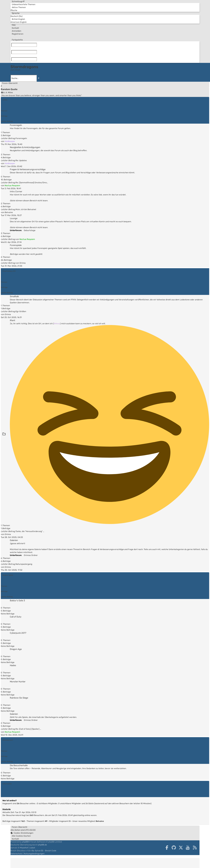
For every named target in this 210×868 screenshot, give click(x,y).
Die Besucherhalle (19, 765)
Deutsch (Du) (16, 16)
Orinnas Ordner (30, 555)
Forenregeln (16, 125)
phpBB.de (42, 845)
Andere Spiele (8, 575)
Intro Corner (16, 191)
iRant (12, 320)
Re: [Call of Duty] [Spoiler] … (28, 729)
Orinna (23, 263)
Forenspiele (16, 245)
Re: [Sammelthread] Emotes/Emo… (32, 183)
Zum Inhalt (15, 70)
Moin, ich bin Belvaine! (26, 209)
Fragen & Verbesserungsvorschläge (28, 169)
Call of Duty (16, 617)
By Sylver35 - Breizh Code (44, 851)
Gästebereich (8, 740)
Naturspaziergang (24, 564)
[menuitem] (23, 4)
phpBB (25, 842)
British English (18, 19)
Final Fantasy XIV (9, 271)
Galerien (14, 540)
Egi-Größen (21, 311)
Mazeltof (24, 848)
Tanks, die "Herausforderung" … (30, 531)
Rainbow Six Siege (19, 698)
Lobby (5, 100)
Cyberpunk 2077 (18, 633)
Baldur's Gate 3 (17, 601)
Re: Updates (21, 160)
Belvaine (9, 212)
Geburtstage (29, 230)
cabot (32, 848)
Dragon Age (16, 649)
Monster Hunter (18, 682)
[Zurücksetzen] (38, 45)
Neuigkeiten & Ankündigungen (25, 147)
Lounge (14, 218)
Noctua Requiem (12, 186)
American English (19, 22)
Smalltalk (14, 296)
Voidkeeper (10, 141)
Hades (13, 665)
